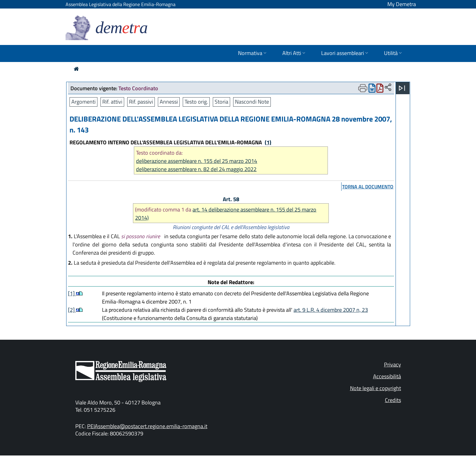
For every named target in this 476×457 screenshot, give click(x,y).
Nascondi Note (252, 102)
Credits (393, 400)
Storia (221, 102)
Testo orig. (196, 102)
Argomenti (83, 102)
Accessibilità (387, 376)
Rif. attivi (112, 102)
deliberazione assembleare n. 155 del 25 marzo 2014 (197, 161)
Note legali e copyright (376, 388)
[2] (72, 310)
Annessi (169, 102)
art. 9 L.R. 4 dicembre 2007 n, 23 (331, 310)
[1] (72, 293)
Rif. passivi (141, 102)
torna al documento (368, 187)
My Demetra (402, 4)
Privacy (393, 364)
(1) (268, 142)
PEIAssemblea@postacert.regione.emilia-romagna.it (147, 426)
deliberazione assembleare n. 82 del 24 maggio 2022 (196, 169)
